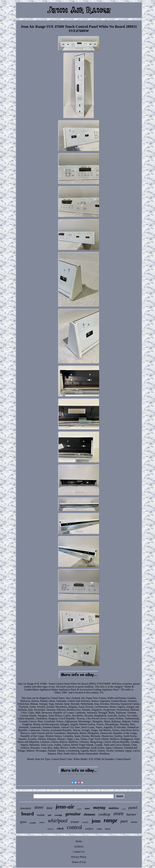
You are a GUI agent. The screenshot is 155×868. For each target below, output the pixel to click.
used (124, 809)
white (99, 829)
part (124, 821)
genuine (73, 814)
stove (39, 807)
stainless (114, 808)
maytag (99, 807)
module (41, 815)
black (108, 829)
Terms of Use (79, 862)
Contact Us (79, 852)
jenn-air (65, 807)
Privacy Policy (79, 857)
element (90, 814)
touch (79, 809)
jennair (75, 822)
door (50, 808)
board (28, 814)
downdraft (26, 808)
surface (89, 829)
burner (131, 814)
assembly (33, 823)
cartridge (58, 815)
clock (60, 828)
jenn (96, 821)
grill (50, 815)
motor (134, 822)
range (111, 820)
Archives (79, 846)
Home (79, 841)
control (74, 827)
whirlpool (58, 821)
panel (133, 808)
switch (85, 822)
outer (87, 808)
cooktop (104, 814)
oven (118, 813)
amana (42, 822)
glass (23, 822)
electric (51, 829)
